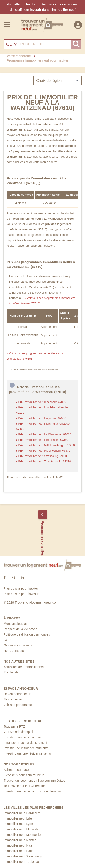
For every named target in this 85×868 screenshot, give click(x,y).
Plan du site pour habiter (21, 588)
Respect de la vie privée (21, 629)
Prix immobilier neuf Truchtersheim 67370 (45, 462)
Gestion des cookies (18, 645)
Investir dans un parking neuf (24, 737)
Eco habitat (12, 672)
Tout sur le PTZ (14, 726)
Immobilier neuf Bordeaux (22, 813)
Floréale (23, 327)
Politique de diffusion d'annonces (27, 634)
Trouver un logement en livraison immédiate (34, 781)
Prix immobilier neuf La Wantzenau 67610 (45, 434)
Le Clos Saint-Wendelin (23, 335)
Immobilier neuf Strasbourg (23, 856)
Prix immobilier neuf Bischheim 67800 (42, 402)
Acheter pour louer (17, 770)
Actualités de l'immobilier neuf (25, 667)
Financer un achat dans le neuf (25, 743)
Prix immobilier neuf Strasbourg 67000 (43, 456)
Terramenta (23, 343)
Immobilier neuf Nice (18, 845)
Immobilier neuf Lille (18, 818)
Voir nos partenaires (18, 705)
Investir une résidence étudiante (26, 748)
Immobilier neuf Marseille (21, 829)
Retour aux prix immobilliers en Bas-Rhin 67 (35, 478)
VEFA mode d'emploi (18, 732)
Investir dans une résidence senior (28, 753)
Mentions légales (16, 624)
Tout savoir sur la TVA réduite (24, 786)
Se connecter (13, 699)
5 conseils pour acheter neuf (24, 775)
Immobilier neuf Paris (19, 851)
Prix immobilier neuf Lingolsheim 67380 (43, 440)
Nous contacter (14, 651)
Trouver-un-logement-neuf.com (26, 146)
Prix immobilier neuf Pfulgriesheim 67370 (44, 451)
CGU (7, 640)
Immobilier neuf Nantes (20, 840)
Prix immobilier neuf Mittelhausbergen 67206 (47, 445)
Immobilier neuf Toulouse (21, 862)
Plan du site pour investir (21, 594)
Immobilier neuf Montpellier (23, 835)
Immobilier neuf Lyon (18, 824)
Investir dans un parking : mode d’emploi (32, 791)
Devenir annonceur (17, 694)
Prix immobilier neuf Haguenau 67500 (42, 418)
